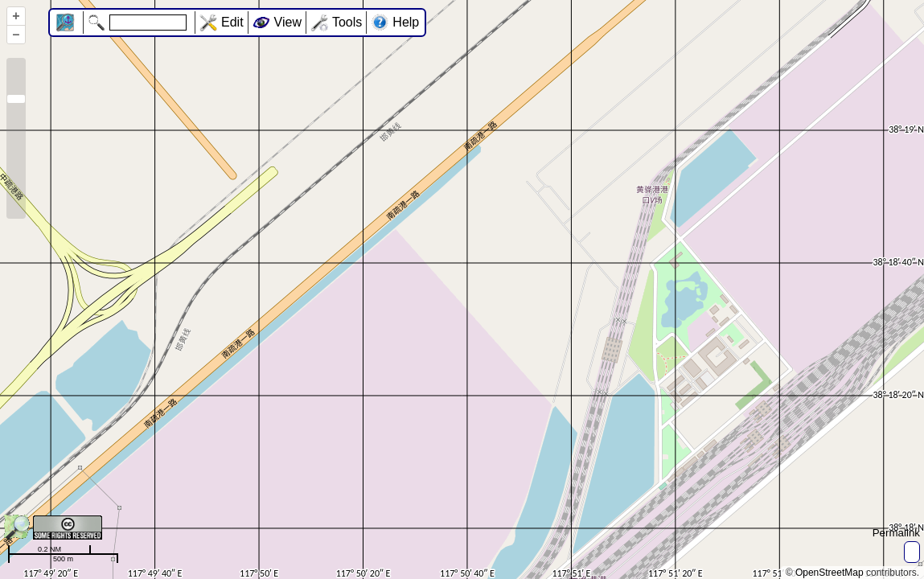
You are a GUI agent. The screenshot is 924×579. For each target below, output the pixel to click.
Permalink (896, 533)
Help (406, 22)
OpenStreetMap (830, 573)
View (288, 22)
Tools (347, 22)
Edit (232, 22)
